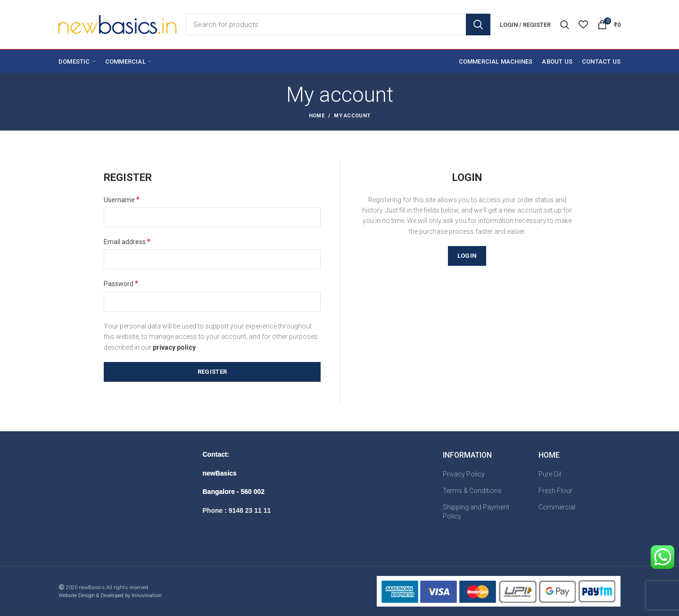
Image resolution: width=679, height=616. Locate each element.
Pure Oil (550, 474)
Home (317, 116)
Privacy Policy (464, 474)
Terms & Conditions (472, 491)
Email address (127, 242)
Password (121, 283)
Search (478, 25)
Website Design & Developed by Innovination (110, 595)
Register (212, 372)
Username (122, 200)
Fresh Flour (555, 491)
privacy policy (174, 347)
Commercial (557, 507)
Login (467, 256)
